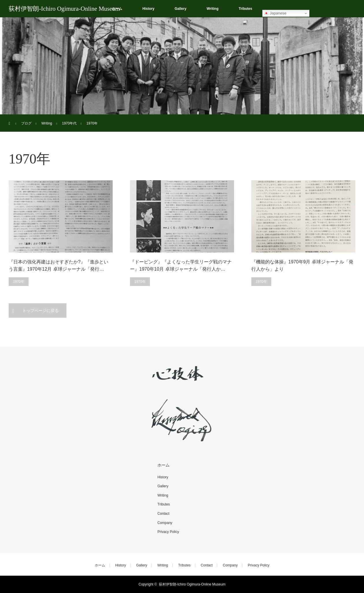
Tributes (245, 9)
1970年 (19, 282)
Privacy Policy (168, 532)
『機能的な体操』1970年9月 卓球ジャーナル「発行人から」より (302, 266)
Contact (163, 514)
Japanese (275, 13)
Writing (212, 9)
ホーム (164, 465)
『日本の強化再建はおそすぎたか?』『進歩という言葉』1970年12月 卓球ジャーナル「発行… (58, 266)
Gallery (180, 9)
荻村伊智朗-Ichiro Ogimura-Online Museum (64, 9)
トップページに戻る (40, 311)
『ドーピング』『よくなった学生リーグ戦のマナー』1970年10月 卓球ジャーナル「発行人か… (181, 266)
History (148, 9)
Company (165, 523)
